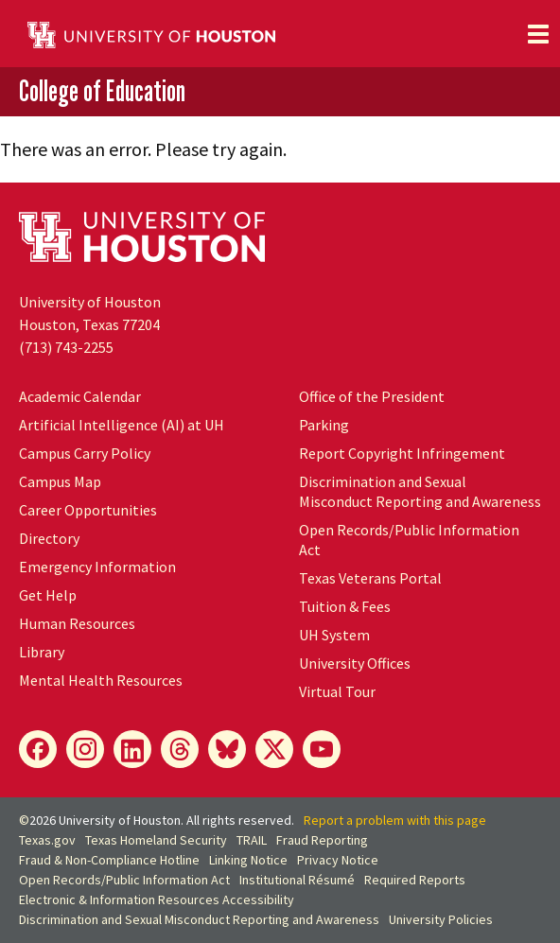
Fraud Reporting (322, 840)
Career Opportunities (88, 510)
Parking (324, 425)
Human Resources (77, 623)
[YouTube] (322, 749)
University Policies (441, 919)
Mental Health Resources (101, 680)
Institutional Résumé (297, 880)
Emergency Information (97, 567)
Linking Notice (248, 860)
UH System (334, 635)
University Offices (355, 663)
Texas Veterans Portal (370, 578)
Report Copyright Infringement (402, 453)
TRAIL (252, 840)
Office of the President (372, 396)
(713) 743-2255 (66, 347)
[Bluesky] (227, 749)
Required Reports (415, 880)
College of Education (102, 91)
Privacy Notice (338, 860)
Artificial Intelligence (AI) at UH (122, 425)
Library (42, 652)
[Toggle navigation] (538, 34)
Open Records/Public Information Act (124, 880)
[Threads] (180, 749)
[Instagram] (85, 749)
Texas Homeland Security (156, 840)
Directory (49, 538)
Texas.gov (47, 840)
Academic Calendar (80, 396)
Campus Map (60, 481)
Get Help (48, 595)
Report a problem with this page (395, 820)
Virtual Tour (337, 691)
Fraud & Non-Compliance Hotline (109, 860)
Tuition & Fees (345, 606)
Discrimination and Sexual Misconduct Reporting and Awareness (420, 491)
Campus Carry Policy (85, 453)
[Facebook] (38, 749)
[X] (274, 749)
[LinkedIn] (132, 749)
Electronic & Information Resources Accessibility (157, 899)
